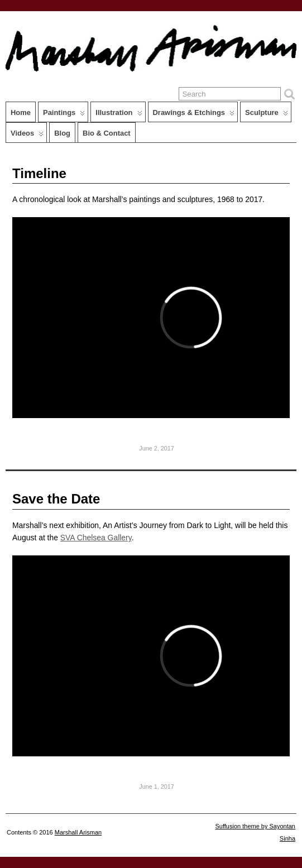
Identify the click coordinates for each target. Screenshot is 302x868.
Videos (27, 136)
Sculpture (267, 115)
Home (21, 112)
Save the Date (56, 499)
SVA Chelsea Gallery (96, 538)
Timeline (39, 173)
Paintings (64, 115)
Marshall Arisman (78, 832)
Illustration (119, 115)
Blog (62, 133)
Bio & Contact (107, 133)
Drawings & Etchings (194, 115)
